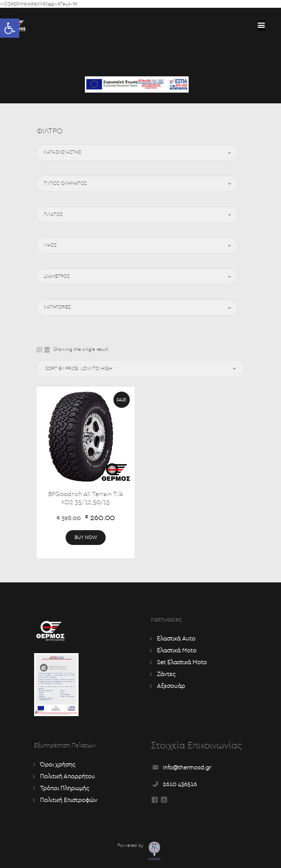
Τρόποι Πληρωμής (65, 788)
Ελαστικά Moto (177, 651)
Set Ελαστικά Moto (182, 662)
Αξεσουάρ (171, 686)
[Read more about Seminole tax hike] (261, 26)
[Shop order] (139, 369)
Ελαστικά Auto (176, 639)
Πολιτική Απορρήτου (67, 776)
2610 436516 (180, 784)
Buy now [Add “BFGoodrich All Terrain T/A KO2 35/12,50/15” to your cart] (86, 538)
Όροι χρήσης (58, 765)
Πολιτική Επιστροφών (69, 800)
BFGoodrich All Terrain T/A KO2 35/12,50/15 (86, 498)
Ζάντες (166, 674)
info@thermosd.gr (187, 768)
